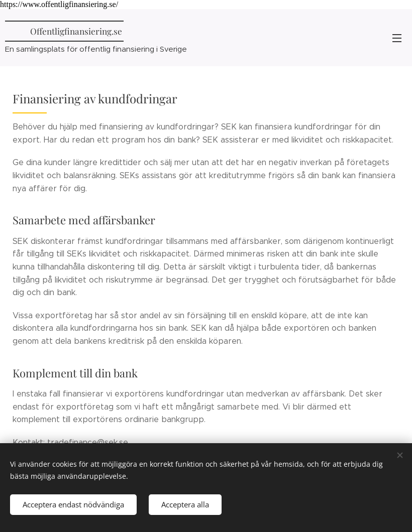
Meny (397, 38)
